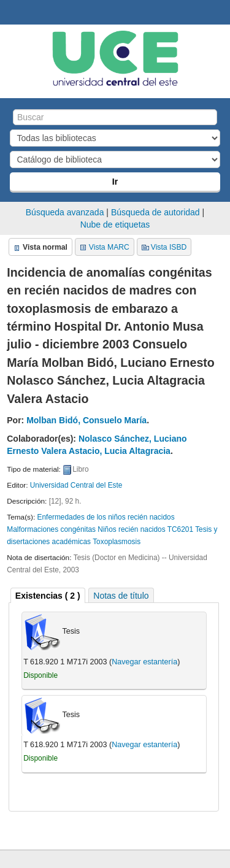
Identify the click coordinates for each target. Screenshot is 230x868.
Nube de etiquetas (115, 225)
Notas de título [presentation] (121, 596)
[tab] (48, 595)
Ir (115, 182)
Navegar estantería (144, 662)
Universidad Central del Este (76, 485)
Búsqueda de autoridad (155, 212)
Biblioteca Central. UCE (13, 13)
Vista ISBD (169, 247)
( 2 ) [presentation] (48, 596)
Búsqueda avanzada (65, 212)
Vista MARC (109, 247)
